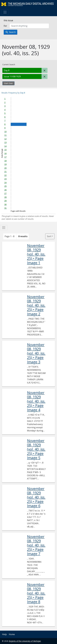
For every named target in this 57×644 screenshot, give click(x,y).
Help (4, 634)
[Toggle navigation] (5, 12)
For (5, 26)
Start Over (8, 83)
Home (12, 634)
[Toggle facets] (4, 228)
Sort (49, 236)
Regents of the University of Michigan (25, 641)
